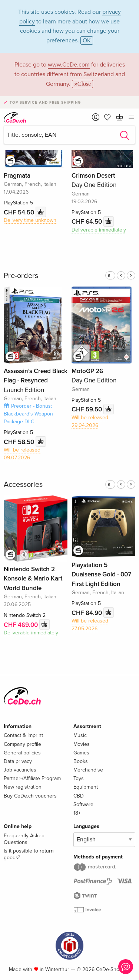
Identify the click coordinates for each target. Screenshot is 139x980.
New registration (23, 787)
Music (80, 735)
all (110, 275)
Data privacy (18, 761)
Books (81, 761)
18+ (77, 813)
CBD (79, 796)
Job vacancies (20, 770)
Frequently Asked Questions (24, 839)
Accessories (23, 485)
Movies (82, 744)
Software (83, 804)
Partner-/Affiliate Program (32, 778)
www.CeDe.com (69, 65)
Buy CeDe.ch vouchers (30, 796)
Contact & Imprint (23, 735)
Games (81, 753)
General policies (22, 753)
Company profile (22, 744)
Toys (79, 778)
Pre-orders (21, 276)
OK (87, 41)
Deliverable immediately (99, 230)
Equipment (86, 787)
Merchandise (88, 770)
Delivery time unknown (30, 220)
